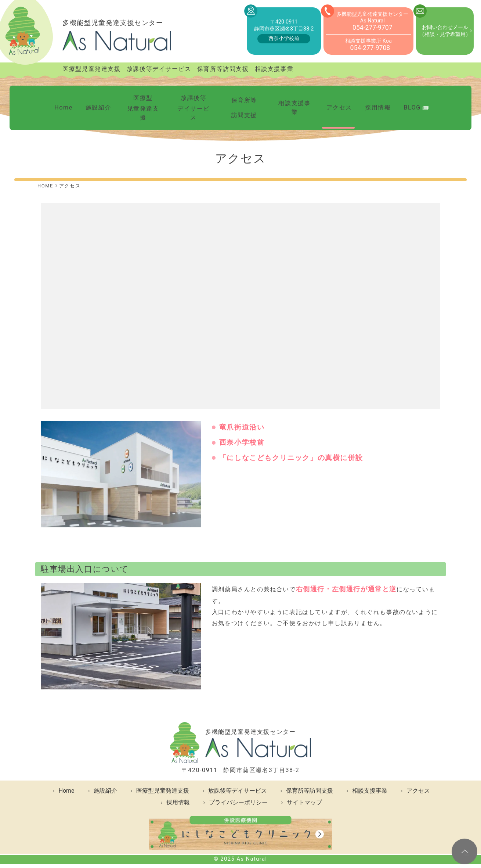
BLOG (397, 97)
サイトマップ (304, 780)
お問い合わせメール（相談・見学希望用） (445, 31)
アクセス (339, 97)
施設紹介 (104, 97)
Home (77, 97)
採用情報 (370, 97)
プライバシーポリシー (238, 780)
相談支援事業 (301, 97)
